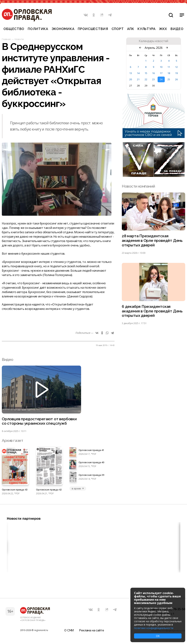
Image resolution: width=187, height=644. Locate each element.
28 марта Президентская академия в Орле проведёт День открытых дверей (152, 241)
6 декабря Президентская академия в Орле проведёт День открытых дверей (152, 311)
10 (161, 67)
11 (169, 67)
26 (176, 79)
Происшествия (93, 29)
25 (169, 79)
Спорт (118, 29)
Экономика (63, 29)
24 (161, 79)
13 (131, 73)
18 (169, 73)
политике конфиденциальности (154, 628)
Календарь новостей (153, 41)
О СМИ (69, 630)
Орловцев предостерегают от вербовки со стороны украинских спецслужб (39, 421)
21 (138, 79)
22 (146, 79)
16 (153, 73)
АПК (131, 29)
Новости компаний (138, 186)
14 (138, 73)
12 (176, 67)
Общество (14, 29)
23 (153, 79)
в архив (78, 488)
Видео (177, 29)
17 (161, 73)
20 (131, 79)
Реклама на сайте (91, 630)
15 (146, 73)
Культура (147, 29)
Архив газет (12, 441)
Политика (38, 29)
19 (176, 73)
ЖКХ (163, 29)
